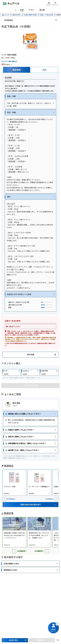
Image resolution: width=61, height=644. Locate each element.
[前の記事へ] (14, 551)
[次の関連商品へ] (57, 499)
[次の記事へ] (47, 551)
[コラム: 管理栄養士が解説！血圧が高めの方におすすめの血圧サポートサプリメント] (14, 532)
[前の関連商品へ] (4, 499)
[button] (30, 96)
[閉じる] (57, 624)
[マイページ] (55, 4)
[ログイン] (49, 4)
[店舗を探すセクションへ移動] (42, 640)
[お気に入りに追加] (56, 20)
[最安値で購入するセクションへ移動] (15, 640)
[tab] (17, 70)
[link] (12, 372)
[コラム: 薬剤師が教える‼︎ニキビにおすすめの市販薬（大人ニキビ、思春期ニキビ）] (39, 532)
